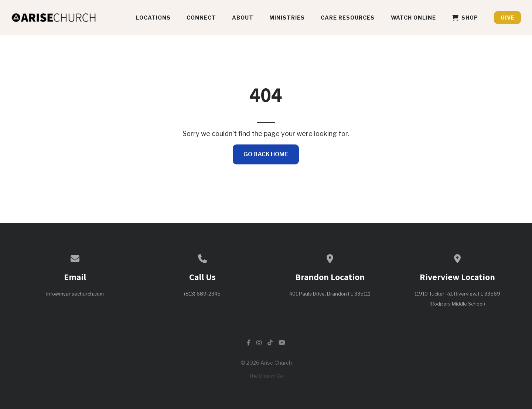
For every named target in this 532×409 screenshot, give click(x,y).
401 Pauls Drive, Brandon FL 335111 (330, 294)
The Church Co (266, 376)
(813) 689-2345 (202, 294)
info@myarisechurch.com (75, 294)
